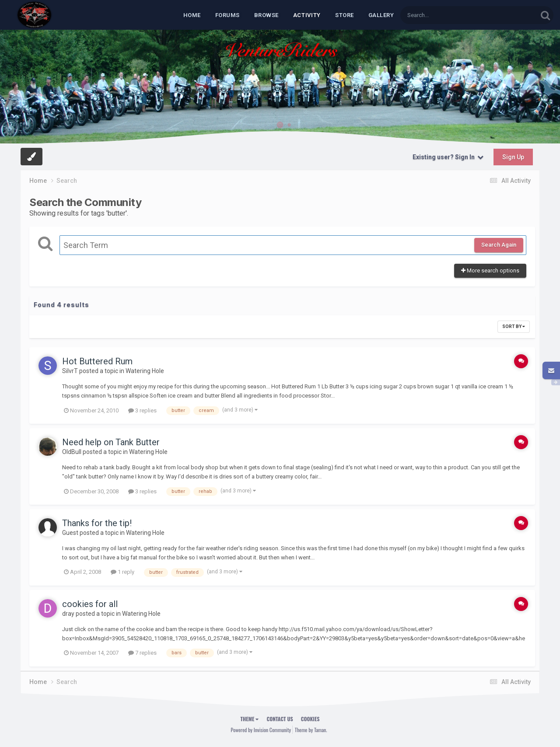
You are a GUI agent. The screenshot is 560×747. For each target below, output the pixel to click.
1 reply (122, 572)
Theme (250, 719)
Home (192, 15)
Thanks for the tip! (97, 523)
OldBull (72, 452)
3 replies (142, 410)
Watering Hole (145, 371)
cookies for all (90, 604)
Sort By (514, 326)
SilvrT (70, 371)
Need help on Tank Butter (111, 442)
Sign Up (513, 157)
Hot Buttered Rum (97, 361)
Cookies (310, 719)
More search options (490, 271)
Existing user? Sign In (448, 157)
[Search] (446, 15)
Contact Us (280, 719)
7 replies (142, 653)
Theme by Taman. (311, 730)
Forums (227, 15)
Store (345, 15)
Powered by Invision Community (261, 730)
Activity (307, 15)
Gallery (381, 15)
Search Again (499, 245)
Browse (266, 15)
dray (68, 614)
